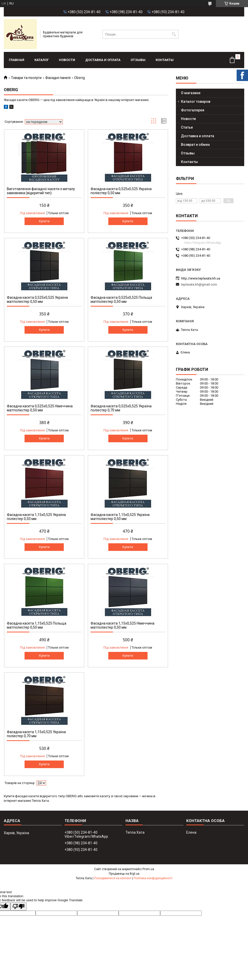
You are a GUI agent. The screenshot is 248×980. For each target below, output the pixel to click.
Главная (17, 60)
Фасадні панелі (58, 78)
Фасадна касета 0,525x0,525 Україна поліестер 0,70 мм (121, 408)
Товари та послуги (26, 78)
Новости (67, 60)
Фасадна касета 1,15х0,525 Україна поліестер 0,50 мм (36, 517)
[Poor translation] (18, 906)
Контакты (165, 60)
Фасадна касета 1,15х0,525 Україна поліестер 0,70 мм (36, 734)
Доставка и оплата (103, 60)
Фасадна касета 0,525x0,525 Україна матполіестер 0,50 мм (37, 299)
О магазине (191, 93)
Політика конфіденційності (153, 878)
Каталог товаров (196, 102)
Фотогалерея (193, 110)
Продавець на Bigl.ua (124, 874)
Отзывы (138, 60)
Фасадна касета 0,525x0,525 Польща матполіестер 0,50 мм (121, 299)
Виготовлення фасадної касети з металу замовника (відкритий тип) (41, 191)
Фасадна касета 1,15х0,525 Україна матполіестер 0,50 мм (120, 517)
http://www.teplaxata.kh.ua (201, 278)
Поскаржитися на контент (113, 878)
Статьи (187, 127)
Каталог (42, 60)
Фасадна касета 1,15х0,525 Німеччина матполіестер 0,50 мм (122, 625)
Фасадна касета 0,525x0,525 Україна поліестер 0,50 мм (121, 191)
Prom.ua (148, 869)
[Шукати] (174, 34)
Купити (44, 221)
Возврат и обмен (195, 145)
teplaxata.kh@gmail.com (199, 284)
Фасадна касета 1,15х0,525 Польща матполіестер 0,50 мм (37, 625)
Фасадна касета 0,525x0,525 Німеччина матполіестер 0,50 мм (40, 408)
